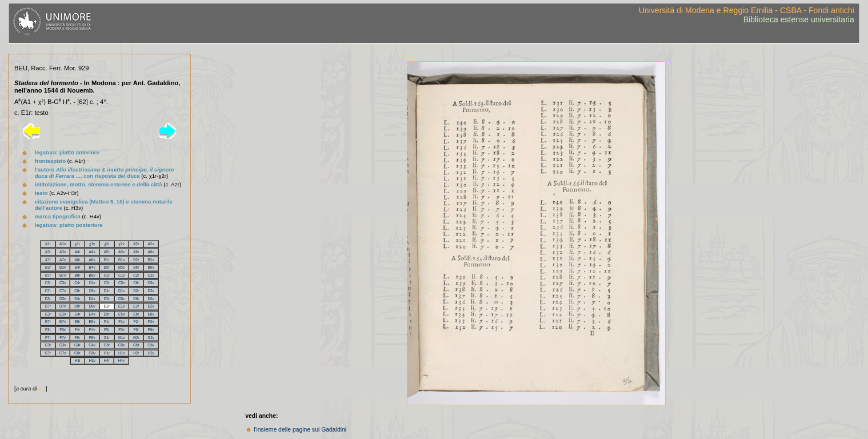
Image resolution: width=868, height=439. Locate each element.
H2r (136, 353)
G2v (151, 338)
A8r (77, 260)
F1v (121, 322)
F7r (48, 338)
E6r (136, 314)
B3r (48, 267)
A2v (151, 244)
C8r (77, 291)
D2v (151, 291)
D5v (121, 299)
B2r (136, 260)
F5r (107, 330)
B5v (121, 267)
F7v (63, 338)
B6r (136, 267)
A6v (151, 252)
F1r (107, 322)
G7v (63, 353)
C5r (107, 283)
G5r (107, 345)
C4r (77, 283)
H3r (78, 360)
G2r (136, 338)
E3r (48, 314)
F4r (78, 330)
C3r (48, 283)
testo (41, 193)
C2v (151, 275)
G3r (48, 345)
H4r (107, 360)
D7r (48, 306)
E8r (77, 322)
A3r (48, 252)
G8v (92, 353)
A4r (77, 252)
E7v (63, 322)
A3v (63, 252)
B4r (77, 267)
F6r (137, 330)
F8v (92, 338)
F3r (48, 330)
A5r (107, 252)
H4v (121, 360)
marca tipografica (58, 216)
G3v (63, 345)
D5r (107, 299)
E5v (121, 314)
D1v (121, 291)
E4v (92, 314)
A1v (63, 244)
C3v (63, 283)
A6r (136, 252)
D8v (92, 306)
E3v (63, 314)
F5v (121, 330)
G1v (122, 338)
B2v (151, 260)
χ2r (107, 244)
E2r (136, 306)
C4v (92, 283)
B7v (63, 275)
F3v (63, 330)
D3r (48, 299)
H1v (121, 353)
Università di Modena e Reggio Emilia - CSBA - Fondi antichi (747, 10)
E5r (107, 314)
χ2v (122, 244)
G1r (107, 338)
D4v (92, 299)
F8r (78, 338)
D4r (77, 299)
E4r (77, 314)
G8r (77, 353)
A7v (63, 260)
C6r (136, 283)
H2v (151, 353)
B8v (92, 275)
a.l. (42, 388)
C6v (151, 283)
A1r (48, 244)
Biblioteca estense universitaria (799, 19)
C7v (63, 291)
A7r (48, 260)
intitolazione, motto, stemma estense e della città (99, 184)
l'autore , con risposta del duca (105, 173)
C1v (121, 275)
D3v (63, 299)
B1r (107, 260)
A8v (92, 260)
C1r (107, 275)
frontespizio (50, 161)
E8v (92, 322)
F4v (92, 330)
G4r (77, 345)
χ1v (92, 244)
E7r (48, 322)
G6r (136, 345)
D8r (77, 306)
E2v (151, 306)
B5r (107, 267)
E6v (151, 314)
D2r (136, 291)
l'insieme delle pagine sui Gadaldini (300, 430)
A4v (92, 252)
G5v (122, 345)
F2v (151, 322)
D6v (151, 299)
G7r (48, 353)
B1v (121, 260)
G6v (151, 345)
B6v (151, 267)
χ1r (77, 244)
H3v (92, 360)
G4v (92, 345)
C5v (121, 283)
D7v (63, 306)
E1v (121, 306)
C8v (92, 291)
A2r (136, 244)
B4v (92, 267)
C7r (48, 291)
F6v (151, 330)
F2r (137, 322)
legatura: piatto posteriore (69, 225)
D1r (107, 291)
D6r (136, 299)
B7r (48, 275)
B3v (63, 267)
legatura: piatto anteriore (67, 152)
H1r (107, 353)
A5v (121, 252)
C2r (136, 275)
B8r (77, 275)
